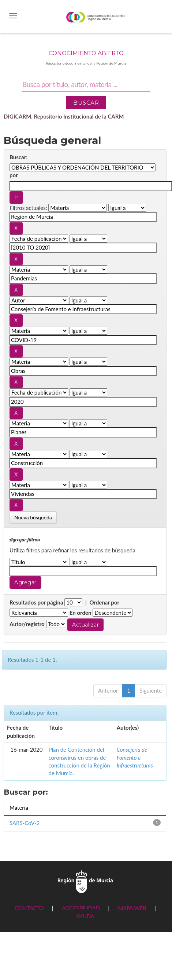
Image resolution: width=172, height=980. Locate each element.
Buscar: (18, 157)
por (14, 175)
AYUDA (85, 916)
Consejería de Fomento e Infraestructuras (135, 757)
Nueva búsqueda (33, 517)
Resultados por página (36, 602)
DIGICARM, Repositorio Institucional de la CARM (64, 116)
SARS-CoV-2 (25, 823)
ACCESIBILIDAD (81, 908)
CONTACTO (29, 908)
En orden (81, 613)
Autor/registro (27, 624)
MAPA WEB (132, 908)
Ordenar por (104, 602)
